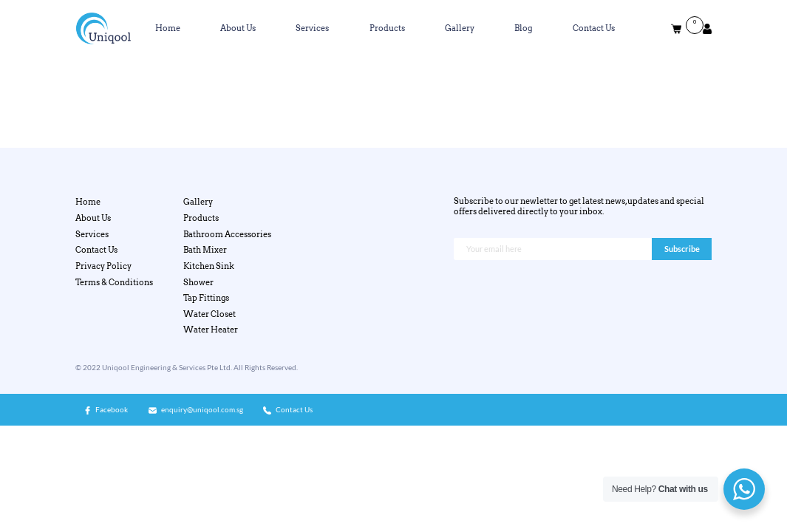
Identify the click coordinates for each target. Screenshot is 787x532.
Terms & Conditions (114, 282)
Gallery (460, 28)
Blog (523, 28)
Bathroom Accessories (227, 234)
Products (387, 28)
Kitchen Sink (209, 266)
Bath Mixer (205, 250)
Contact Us (594, 28)
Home (168, 28)
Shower (198, 282)
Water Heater (211, 330)
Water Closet (209, 314)
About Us (238, 28)
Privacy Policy (103, 266)
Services (312, 28)
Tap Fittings (206, 298)
